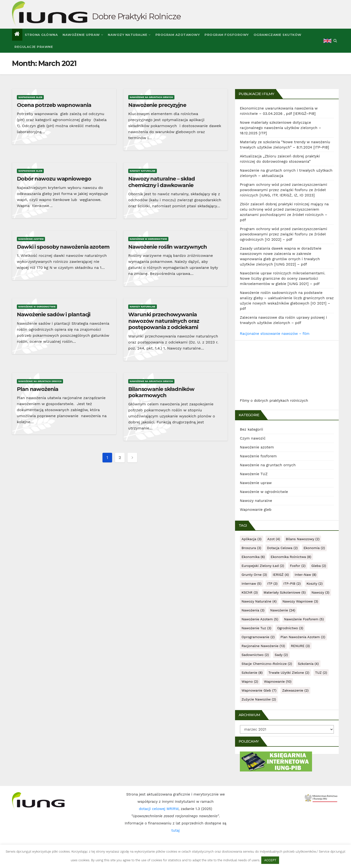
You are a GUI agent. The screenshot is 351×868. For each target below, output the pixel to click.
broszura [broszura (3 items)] (251, 548)
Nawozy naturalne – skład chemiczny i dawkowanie (162, 182)
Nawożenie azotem (31, 239)
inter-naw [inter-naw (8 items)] (306, 575)
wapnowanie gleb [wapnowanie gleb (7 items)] (259, 690)
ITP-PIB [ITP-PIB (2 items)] (292, 583)
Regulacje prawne (34, 47)
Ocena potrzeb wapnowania (54, 105)
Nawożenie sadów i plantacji (54, 314)
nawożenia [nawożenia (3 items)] (253, 610)
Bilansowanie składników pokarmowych (161, 392)
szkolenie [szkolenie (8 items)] (252, 673)
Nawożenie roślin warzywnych (168, 247)
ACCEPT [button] (270, 860)
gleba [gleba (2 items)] (319, 566)
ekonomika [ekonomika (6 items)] (253, 557)
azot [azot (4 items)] (274, 539)
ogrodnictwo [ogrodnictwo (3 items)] (290, 628)
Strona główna (41, 35)
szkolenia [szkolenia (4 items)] (308, 664)
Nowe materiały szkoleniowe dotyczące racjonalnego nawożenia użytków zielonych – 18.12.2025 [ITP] (281, 128)
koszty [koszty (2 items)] (315, 583)
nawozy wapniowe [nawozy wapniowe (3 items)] (300, 601)
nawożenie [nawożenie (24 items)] (283, 610)
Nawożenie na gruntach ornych (151, 97)
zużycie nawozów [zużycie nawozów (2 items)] (259, 699)
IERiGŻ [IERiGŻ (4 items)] (281, 575)
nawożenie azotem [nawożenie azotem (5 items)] (260, 619)
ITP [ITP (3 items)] (272, 583)
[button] (335, 41)
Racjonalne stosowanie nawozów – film (275, 334)
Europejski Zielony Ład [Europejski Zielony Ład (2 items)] (263, 566)
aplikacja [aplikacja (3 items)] (252, 539)
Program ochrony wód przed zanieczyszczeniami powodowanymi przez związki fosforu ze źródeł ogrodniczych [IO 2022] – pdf (284, 234)
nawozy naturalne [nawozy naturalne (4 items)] (259, 601)
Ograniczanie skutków (278, 35)
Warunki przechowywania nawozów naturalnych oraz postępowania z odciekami (164, 321)
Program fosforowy (227, 35)
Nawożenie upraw (83, 35)
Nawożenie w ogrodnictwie (148, 239)
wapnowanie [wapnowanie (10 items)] (278, 681)
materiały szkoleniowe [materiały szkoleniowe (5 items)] (285, 592)
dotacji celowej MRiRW (159, 809)
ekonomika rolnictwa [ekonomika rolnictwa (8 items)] (291, 557)
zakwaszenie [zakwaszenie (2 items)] (295, 690)
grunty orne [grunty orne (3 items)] (254, 575)
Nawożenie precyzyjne (157, 105)
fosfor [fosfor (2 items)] (298, 566)
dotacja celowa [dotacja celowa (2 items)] (282, 548)
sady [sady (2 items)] (281, 655)
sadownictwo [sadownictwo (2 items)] (255, 655)
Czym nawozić (253, 438)
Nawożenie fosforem (258, 456)
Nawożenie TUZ (254, 474)
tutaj (175, 830)
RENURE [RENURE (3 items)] (300, 646)
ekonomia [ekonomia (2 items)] (314, 548)
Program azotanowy (178, 35)
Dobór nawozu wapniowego (54, 179)
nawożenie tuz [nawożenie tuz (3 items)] (256, 628)
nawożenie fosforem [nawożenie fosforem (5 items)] (304, 619)
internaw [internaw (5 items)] (252, 583)
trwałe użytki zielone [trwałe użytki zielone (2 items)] (289, 673)
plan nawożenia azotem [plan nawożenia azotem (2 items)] (303, 637)
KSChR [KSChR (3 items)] (250, 592)
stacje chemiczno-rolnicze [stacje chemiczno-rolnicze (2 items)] (267, 664)
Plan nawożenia (38, 389)
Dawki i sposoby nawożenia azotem (63, 247)
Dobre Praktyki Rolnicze (136, 16)
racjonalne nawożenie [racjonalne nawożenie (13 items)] (263, 646)
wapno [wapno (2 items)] (250, 681)
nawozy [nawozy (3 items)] (320, 592)
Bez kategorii (252, 429)
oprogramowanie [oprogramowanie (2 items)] (258, 637)
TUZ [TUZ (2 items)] (321, 673)
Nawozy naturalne (129, 35)
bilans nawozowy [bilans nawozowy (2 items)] (303, 539)
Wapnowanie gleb (30, 97)
